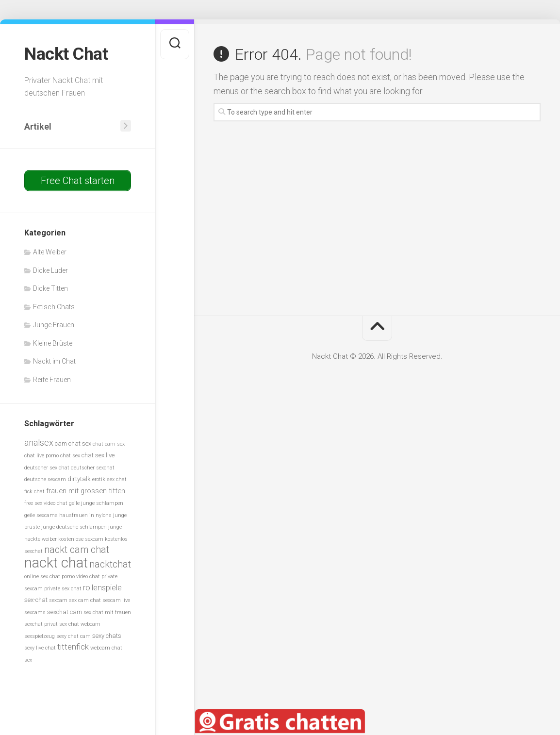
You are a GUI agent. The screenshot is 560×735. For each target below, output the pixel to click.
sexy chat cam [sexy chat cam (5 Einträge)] (74, 636)
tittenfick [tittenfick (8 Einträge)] (73, 647)
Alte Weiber (50, 252)
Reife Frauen (52, 379)
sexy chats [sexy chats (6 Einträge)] (107, 635)
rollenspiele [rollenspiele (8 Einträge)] (102, 587)
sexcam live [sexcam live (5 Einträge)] (116, 600)
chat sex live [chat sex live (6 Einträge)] (98, 455)
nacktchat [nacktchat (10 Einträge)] (110, 564)
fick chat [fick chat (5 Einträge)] (34, 491)
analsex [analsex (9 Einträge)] (39, 442)
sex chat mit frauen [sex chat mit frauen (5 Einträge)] (107, 612)
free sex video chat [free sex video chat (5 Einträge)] (46, 503)
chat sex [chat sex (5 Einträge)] (70, 456)
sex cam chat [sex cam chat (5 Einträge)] (85, 600)
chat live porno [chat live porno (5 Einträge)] (41, 456)
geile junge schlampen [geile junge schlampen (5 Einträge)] (96, 503)
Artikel (38, 126)
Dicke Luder (50, 270)
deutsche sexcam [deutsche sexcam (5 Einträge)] (45, 479)
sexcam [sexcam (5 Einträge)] (58, 600)
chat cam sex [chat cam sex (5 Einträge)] (109, 443)
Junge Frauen (54, 325)
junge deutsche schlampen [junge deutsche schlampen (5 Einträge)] (74, 527)
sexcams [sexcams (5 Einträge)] (35, 612)
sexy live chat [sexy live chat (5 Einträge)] (40, 648)
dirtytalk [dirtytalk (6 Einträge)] (79, 479)
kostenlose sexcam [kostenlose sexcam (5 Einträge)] (81, 539)
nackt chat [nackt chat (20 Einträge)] (56, 562)
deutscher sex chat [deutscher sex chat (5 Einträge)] (47, 467)
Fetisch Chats (54, 306)
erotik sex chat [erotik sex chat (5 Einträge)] (109, 479)
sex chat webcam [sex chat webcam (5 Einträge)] (80, 624)
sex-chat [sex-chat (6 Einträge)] (36, 600)
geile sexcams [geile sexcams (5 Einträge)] (41, 515)
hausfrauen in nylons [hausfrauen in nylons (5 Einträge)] (85, 515)
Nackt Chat (66, 54)
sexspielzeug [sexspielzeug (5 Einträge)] (40, 636)
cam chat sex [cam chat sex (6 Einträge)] (73, 443)
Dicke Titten (50, 288)
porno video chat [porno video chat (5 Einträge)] (81, 576)
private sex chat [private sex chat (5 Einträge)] (63, 588)
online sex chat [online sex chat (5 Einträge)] (42, 576)
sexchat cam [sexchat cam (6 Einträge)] (65, 611)
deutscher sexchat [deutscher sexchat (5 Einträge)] (93, 467)
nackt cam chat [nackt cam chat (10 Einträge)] (77, 550)
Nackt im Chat (54, 361)
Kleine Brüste (53, 343)
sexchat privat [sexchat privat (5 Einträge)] (41, 624)
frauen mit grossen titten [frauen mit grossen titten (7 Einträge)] (86, 490)
